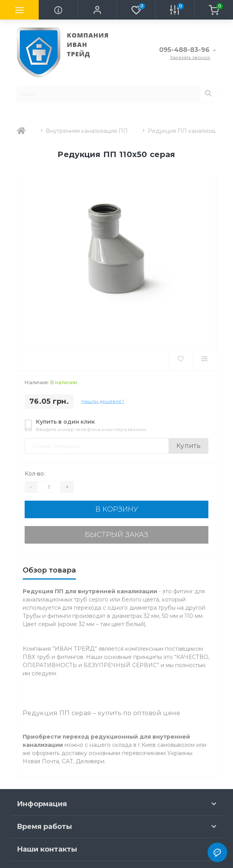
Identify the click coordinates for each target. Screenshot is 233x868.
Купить (188, 446)
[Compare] (204, 359)
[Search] (208, 94)
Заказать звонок (190, 57)
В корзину (117, 509)
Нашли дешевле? (103, 401)
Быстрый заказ (116, 535)
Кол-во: (35, 474)
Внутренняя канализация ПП (87, 131)
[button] (97, 10)
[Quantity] (49, 487)
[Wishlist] (180, 359)
